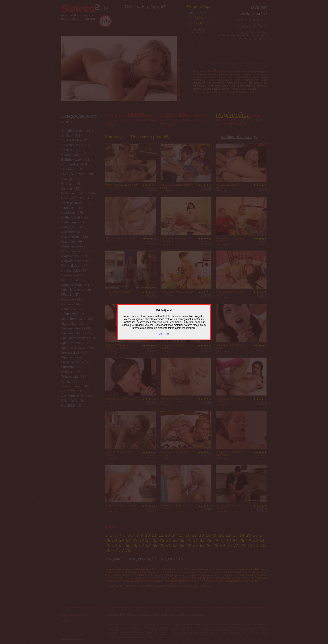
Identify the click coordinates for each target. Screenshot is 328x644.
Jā (161, 334)
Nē (167, 334)
